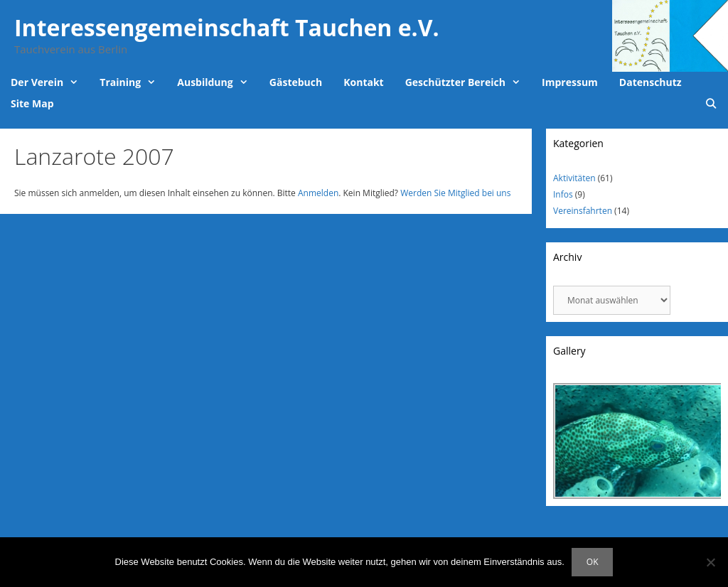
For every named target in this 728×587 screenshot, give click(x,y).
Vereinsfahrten (583, 211)
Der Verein (50, 82)
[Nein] (710, 562)
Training (133, 82)
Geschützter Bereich (468, 82)
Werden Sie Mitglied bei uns (455, 193)
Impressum (570, 82)
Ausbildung (218, 82)
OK (593, 562)
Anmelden (318, 193)
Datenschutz (651, 82)
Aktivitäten (574, 178)
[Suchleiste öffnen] (711, 104)
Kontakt (363, 82)
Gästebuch (296, 82)
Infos (563, 194)
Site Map (32, 103)
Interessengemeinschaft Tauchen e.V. (227, 27)
